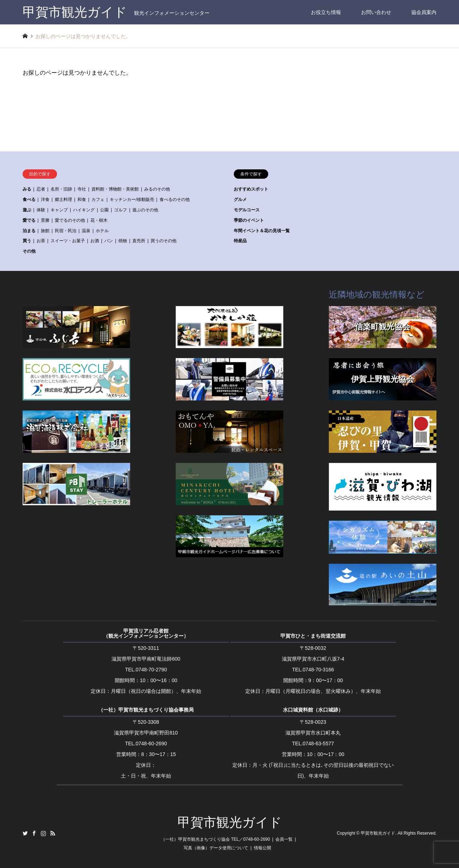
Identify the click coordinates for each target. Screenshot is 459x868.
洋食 (45, 200)
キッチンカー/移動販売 (132, 200)
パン (109, 241)
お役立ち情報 (326, 12)
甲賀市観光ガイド (230, 822)
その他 (29, 251)
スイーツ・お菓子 (68, 241)
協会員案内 (424, 12)
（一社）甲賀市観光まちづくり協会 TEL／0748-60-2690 (216, 839)
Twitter (25, 833)
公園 (104, 210)
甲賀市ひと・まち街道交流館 (313, 636)
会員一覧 (284, 839)
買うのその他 (164, 241)
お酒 (95, 241)
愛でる (29, 220)
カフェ (98, 200)
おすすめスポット (251, 189)
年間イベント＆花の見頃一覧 (262, 231)
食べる (29, 200)
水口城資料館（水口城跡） (313, 710)
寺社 (82, 189)
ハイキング (84, 210)
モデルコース (247, 210)
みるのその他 (157, 189)
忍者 (41, 189)
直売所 (139, 241)
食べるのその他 (175, 200)
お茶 (41, 241)
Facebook (34, 833)
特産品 (240, 241)
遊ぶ (27, 210)
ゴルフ (120, 210)
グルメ (240, 200)
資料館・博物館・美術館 (115, 189)
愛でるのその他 (70, 220)
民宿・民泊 (66, 231)
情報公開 (262, 848)
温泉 (86, 231)
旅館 (45, 231)
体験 (41, 210)
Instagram (43, 833)
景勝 (45, 220)
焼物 (123, 241)
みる (27, 189)
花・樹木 (99, 220)
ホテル (102, 231)
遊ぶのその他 (145, 210)
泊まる (29, 231)
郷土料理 (63, 200)
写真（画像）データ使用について (216, 848)
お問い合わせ (376, 12)
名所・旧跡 (61, 189)
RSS (53, 833)
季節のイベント (249, 220)
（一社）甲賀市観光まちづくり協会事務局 (146, 710)
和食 (82, 200)
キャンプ (59, 210)
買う (27, 241)
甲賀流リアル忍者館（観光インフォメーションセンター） (146, 633)
